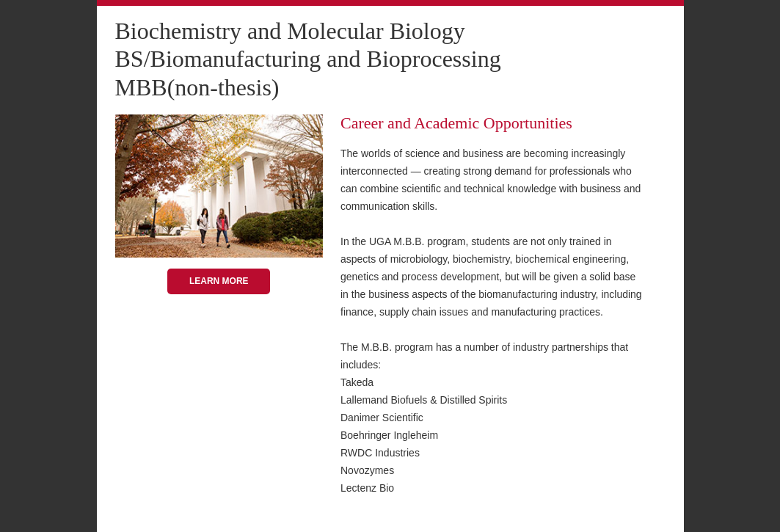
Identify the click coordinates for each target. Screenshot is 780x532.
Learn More (219, 281)
